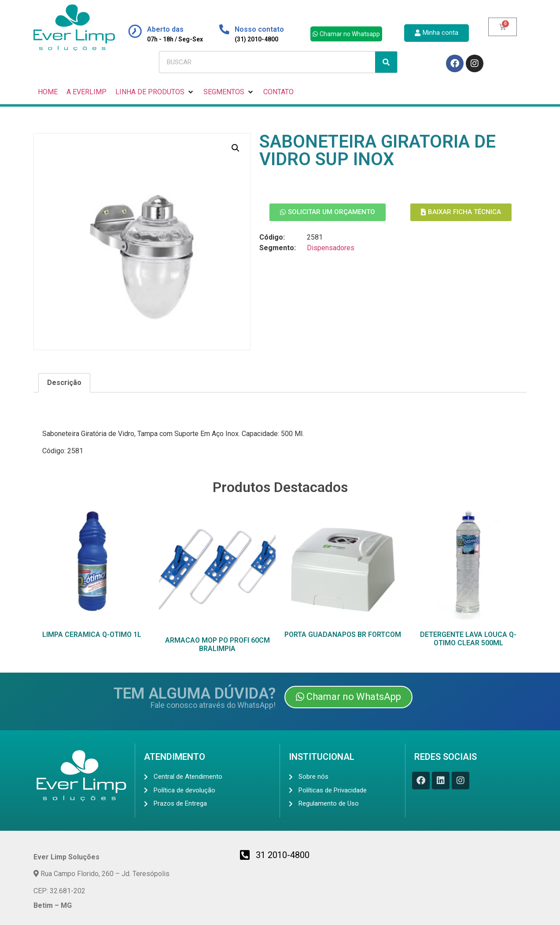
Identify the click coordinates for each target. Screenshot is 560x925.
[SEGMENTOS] (229, 92)
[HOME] (48, 92)
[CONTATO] (278, 92)
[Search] (386, 62)
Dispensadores (331, 248)
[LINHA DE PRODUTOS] (155, 92)
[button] (236, 148)
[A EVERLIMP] (87, 92)
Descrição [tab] (64, 383)
